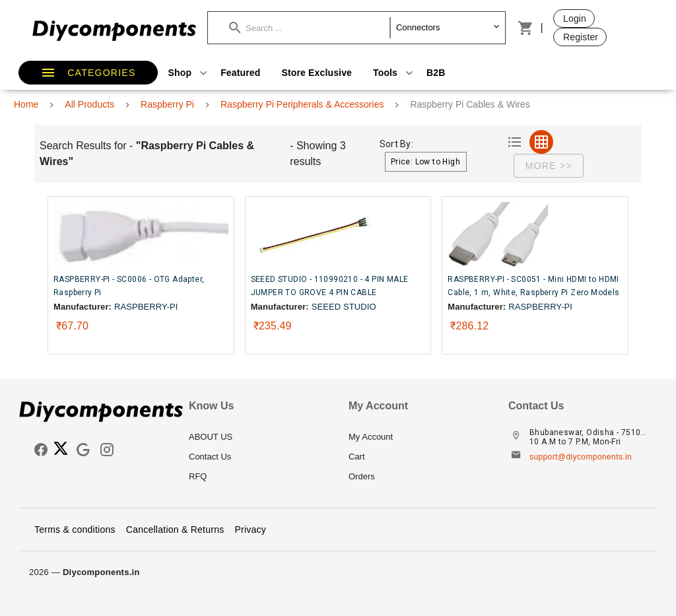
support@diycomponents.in (581, 457)
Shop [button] (189, 73)
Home (26, 104)
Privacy (250, 530)
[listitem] (258, 437)
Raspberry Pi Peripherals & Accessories (302, 104)
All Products (89, 104)
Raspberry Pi (167, 104)
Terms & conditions (75, 530)
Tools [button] (394, 73)
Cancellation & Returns (175, 530)
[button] (310, 28)
